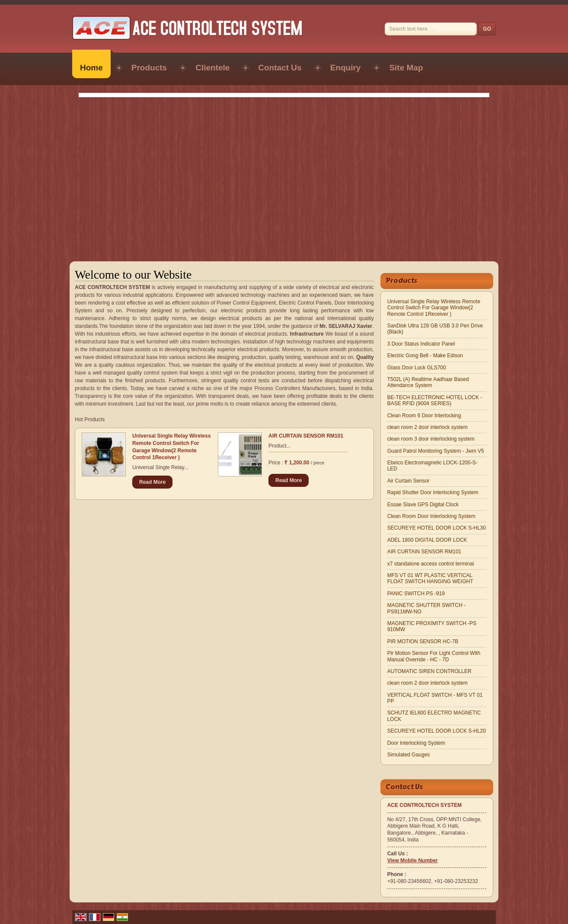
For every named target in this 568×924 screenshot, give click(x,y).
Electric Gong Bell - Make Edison (425, 356)
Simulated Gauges (409, 755)
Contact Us (280, 68)
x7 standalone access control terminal (431, 564)
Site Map (406, 68)
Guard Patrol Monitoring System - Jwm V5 (436, 451)
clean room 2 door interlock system (428, 427)
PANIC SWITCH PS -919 (416, 594)
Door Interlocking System (416, 743)
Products (149, 68)
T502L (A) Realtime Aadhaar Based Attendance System (428, 382)
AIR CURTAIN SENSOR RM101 (306, 436)
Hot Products (90, 419)
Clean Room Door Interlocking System (431, 516)
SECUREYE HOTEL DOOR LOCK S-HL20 (437, 731)
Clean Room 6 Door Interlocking (424, 416)
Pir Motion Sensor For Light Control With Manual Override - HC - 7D (434, 656)
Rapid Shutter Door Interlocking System (433, 492)
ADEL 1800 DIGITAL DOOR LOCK (427, 540)
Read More (152, 482)
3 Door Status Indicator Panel (421, 344)
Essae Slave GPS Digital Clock (423, 505)
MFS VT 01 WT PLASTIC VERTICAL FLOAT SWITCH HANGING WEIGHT (430, 578)
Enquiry (346, 68)
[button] (413, 860)
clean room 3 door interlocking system (431, 439)
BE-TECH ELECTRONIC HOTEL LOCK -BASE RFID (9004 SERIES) (435, 400)
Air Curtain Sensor (408, 481)
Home (91, 68)
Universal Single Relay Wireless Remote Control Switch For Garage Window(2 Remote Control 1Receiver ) (434, 308)
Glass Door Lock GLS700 (417, 368)
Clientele (212, 68)
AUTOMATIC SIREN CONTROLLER (429, 671)
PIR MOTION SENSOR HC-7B (423, 641)
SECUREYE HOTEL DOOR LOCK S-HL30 (437, 528)
